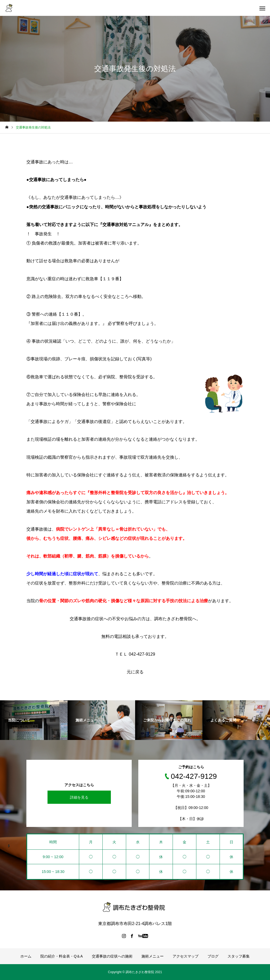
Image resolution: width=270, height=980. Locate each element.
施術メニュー (153, 956)
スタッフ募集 (239, 956)
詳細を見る (79, 797)
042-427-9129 (141, 654)
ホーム (26, 956)
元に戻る (135, 672)
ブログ (213, 956)
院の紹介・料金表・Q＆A (61, 956)
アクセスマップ (186, 956)
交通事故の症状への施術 (112, 956)
